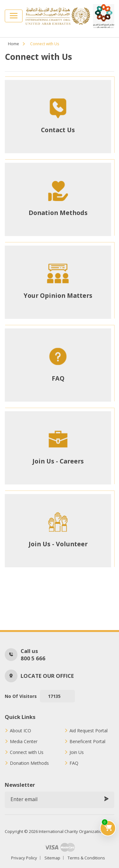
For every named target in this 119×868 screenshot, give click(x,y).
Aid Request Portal (89, 731)
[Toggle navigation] (14, 16)
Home (13, 44)
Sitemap (52, 858)
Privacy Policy (24, 858)
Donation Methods (58, 213)
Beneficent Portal (87, 742)
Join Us (77, 752)
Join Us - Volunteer (58, 544)
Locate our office (47, 676)
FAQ (58, 378)
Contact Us (58, 130)
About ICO (20, 731)
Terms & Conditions (86, 858)
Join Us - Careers (58, 461)
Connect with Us (27, 752)
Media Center (24, 742)
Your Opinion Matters (58, 296)
